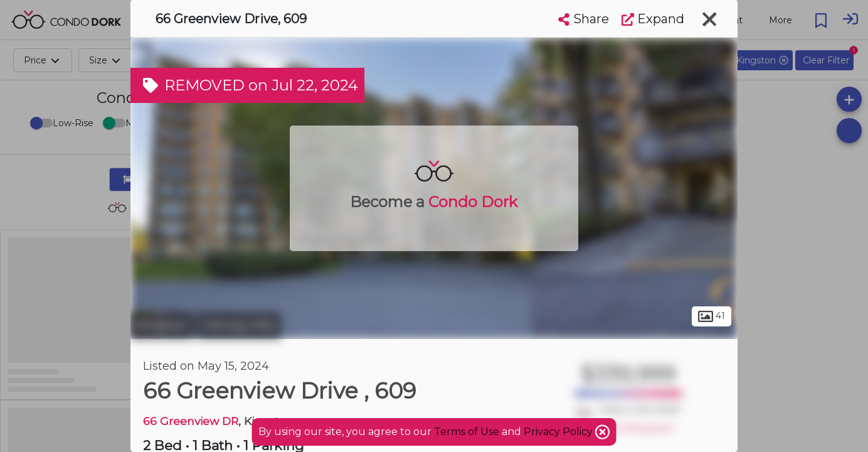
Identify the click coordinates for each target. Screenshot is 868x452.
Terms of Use (467, 432)
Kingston (162, 325)
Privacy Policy (559, 432)
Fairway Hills (239, 325)
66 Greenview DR (191, 421)
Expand (653, 19)
